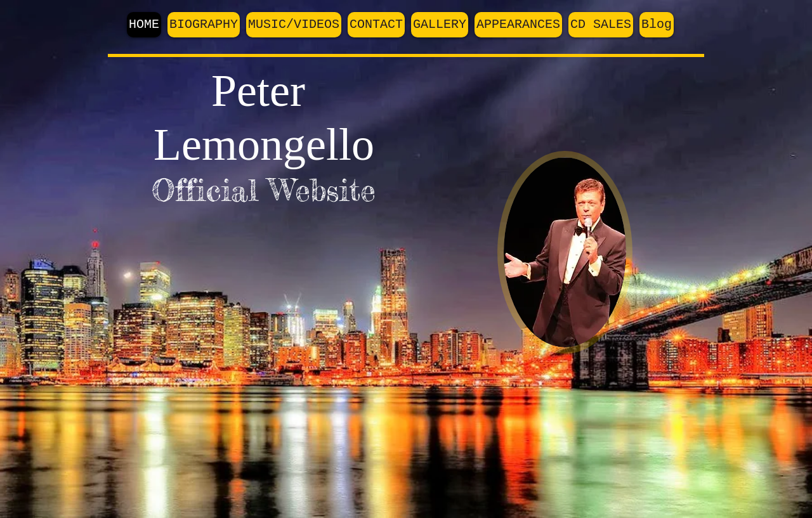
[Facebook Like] (637, 86)
